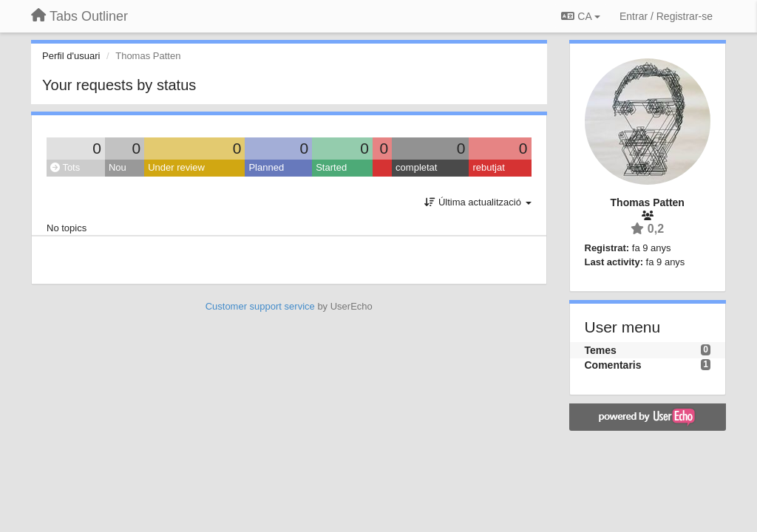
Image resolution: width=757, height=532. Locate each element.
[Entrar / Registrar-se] (666, 16)
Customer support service (260, 306)
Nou (118, 167)
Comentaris (613, 365)
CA (580, 16)
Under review (176, 167)
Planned (266, 167)
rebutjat (488, 167)
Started (331, 167)
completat (416, 167)
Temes (601, 350)
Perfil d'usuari (71, 56)
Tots (65, 167)
